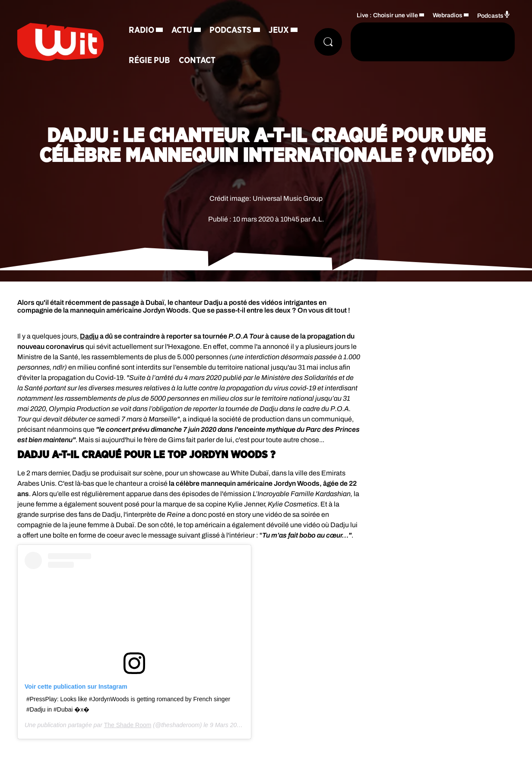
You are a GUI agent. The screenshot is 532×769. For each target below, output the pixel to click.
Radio (141, 30)
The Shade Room (128, 725)
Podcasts (230, 30)
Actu (182, 30)
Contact (197, 60)
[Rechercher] (328, 42)
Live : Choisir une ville (387, 15)
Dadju (89, 336)
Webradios (448, 15)
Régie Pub (149, 60)
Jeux (279, 30)
